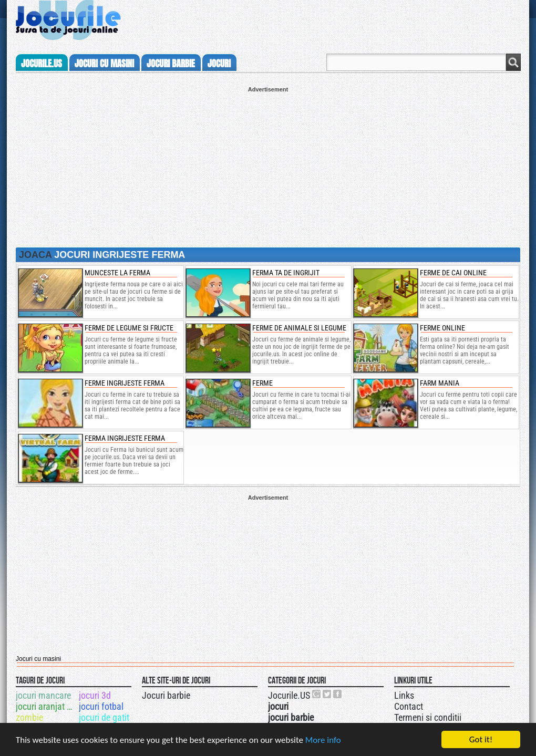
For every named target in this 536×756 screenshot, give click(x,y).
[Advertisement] (268, 166)
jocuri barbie (171, 64)
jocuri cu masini (104, 64)
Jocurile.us (42, 64)
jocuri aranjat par (47, 706)
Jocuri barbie (166, 695)
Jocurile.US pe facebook (338, 694)
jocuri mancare (43, 695)
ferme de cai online (453, 273)
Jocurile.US (289, 695)
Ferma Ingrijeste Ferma (125, 438)
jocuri (219, 64)
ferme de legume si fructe (129, 328)
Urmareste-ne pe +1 (317, 694)
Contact (409, 706)
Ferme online (442, 328)
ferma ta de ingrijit (286, 273)
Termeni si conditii (428, 717)
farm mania (440, 383)
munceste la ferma (117, 273)
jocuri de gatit (104, 717)
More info (323, 740)
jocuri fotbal (101, 706)
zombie (29, 717)
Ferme (262, 383)
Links (404, 695)
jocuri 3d (95, 695)
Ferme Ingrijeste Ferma (125, 383)
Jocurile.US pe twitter (327, 694)
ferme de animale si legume (299, 328)
